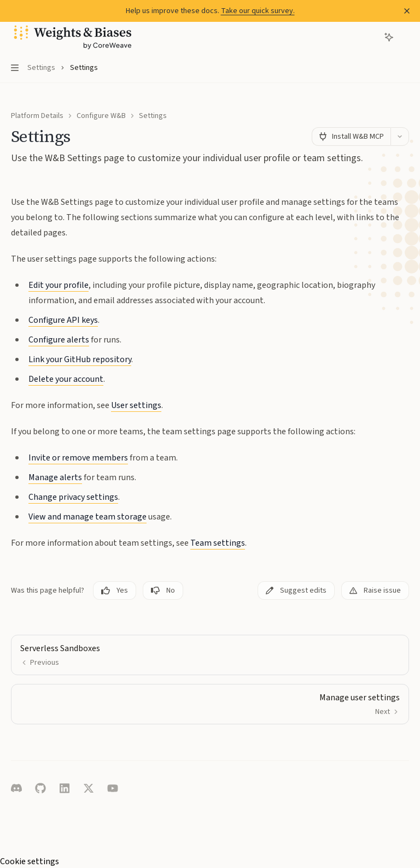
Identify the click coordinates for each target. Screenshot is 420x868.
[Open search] (369, 37)
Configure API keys (63, 320)
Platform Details (37, 116)
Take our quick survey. (258, 11)
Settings (153, 116)
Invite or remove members (78, 458)
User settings (136, 405)
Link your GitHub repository (80, 359)
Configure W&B (101, 116)
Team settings (218, 543)
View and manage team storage (87, 517)
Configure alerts (59, 340)
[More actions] (406, 37)
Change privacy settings (73, 497)
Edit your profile (59, 285)
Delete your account (66, 379)
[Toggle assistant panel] (389, 37)
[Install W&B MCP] (351, 137)
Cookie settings (30, 861)
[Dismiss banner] (407, 11)
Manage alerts (55, 477)
